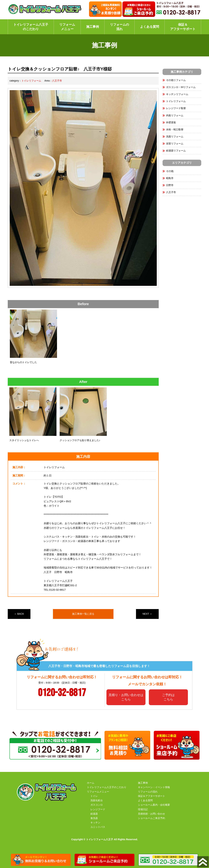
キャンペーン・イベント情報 (154, 787)
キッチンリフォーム (177, 94)
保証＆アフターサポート (183, 27)
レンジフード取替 (176, 108)
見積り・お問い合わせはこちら (126, 697)
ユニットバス (98, 827)
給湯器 (94, 814)
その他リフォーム (176, 80)
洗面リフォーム (175, 136)
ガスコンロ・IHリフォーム (181, 87)
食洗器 (94, 818)
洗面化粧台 (97, 800)
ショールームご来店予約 (151, 818)
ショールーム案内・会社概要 (154, 805)
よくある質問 (150, 27)
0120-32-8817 (62, 693)
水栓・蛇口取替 (175, 129)
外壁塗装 (171, 122)
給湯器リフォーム (176, 151)
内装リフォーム (175, 115)
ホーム (91, 783)
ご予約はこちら (168, 697)
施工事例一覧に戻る (83, 614)
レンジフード (98, 809)
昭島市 (170, 178)
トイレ (94, 796)
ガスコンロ (97, 805)
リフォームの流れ (119, 27)
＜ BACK (19, 614)
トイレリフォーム (31, 81)
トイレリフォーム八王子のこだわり (31, 27)
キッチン (95, 823)
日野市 (170, 185)
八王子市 (57, 81)
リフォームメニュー (67, 27)
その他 (170, 171)
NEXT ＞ (147, 614)
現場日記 (143, 809)
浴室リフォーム (175, 144)
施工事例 (93, 27)
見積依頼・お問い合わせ (151, 814)
